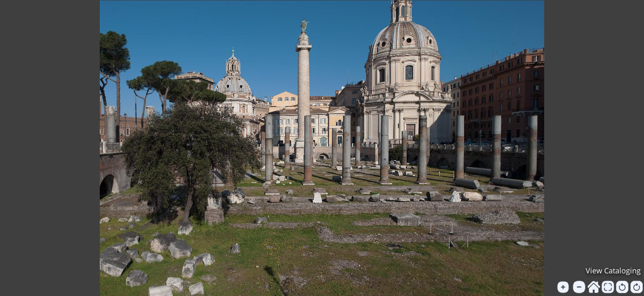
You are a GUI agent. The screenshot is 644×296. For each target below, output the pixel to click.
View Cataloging (613, 271)
